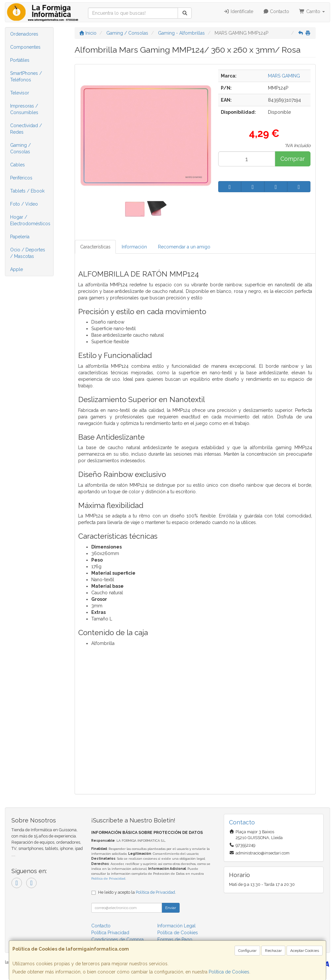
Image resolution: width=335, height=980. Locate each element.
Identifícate (238, 11)
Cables (18, 165)
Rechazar (273, 951)
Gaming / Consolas (20, 148)
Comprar (293, 159)
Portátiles (20, 60)
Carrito (312, 11)
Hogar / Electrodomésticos (30, 220)
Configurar (247, 951)
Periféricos (21, 178)
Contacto (276, 11)
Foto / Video (24, 204)
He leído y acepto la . (137, 892)
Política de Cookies (229, 972)
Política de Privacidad (108, 879)
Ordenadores (24, 34)
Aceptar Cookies (305, 951)
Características (95, 247)
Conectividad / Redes (26, 129)
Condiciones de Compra (117, 939)
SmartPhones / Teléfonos (26, 76)
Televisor (20, 93)
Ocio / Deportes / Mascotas (28, 253)
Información (134, 247)
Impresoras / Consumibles (24, 109)
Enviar (171, 908)
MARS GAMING (284, 76)
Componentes (25, 47)
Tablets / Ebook (27, 191)
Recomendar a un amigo (184, 247)
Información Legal (176, 926)
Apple (17, 269)
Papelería (20, 237)
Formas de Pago (175, 939)
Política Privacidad (110, 933)
